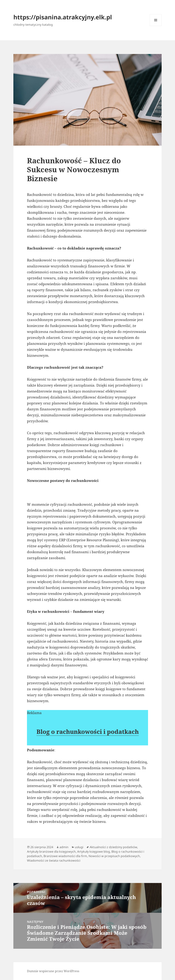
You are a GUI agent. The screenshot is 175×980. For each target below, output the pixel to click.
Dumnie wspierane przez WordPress (53, 971)
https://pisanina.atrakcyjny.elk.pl (63, 17)
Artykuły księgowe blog (94, 852)
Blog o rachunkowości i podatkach (88, 732)
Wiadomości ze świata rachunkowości (54, 860)
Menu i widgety (156, 26)
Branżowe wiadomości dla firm (65, 856)
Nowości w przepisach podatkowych (114, 856)
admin (64, 847)
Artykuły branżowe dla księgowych (51, 852)
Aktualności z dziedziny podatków (113, 847)
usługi (79, 847)
